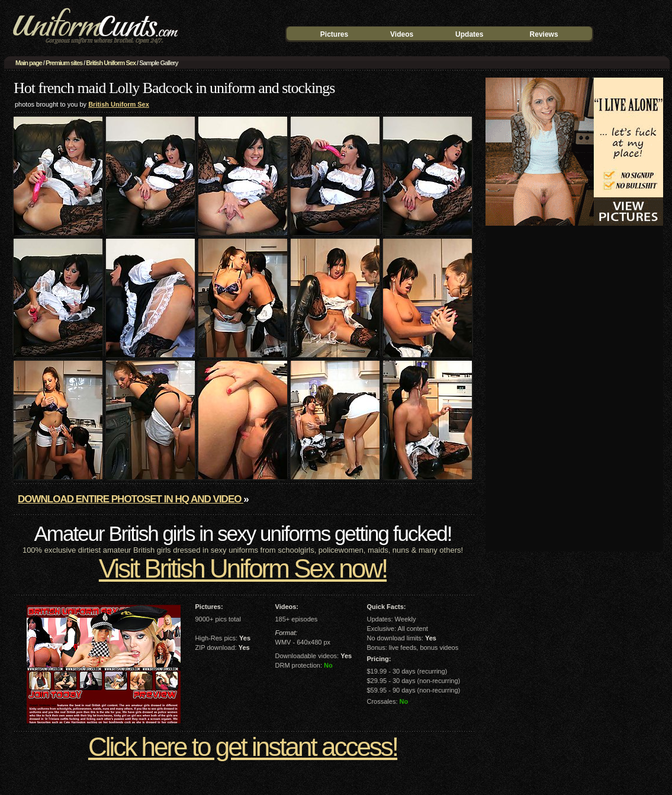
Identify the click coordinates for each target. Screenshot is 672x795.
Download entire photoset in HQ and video (131, 499)
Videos (402, 34)
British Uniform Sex (111, 63)
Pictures (334, 34)
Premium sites (64, 63)
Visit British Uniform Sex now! (243, 568)
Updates (469, 34)
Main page (29, 63)
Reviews (544, 34)
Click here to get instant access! (243, 747)
